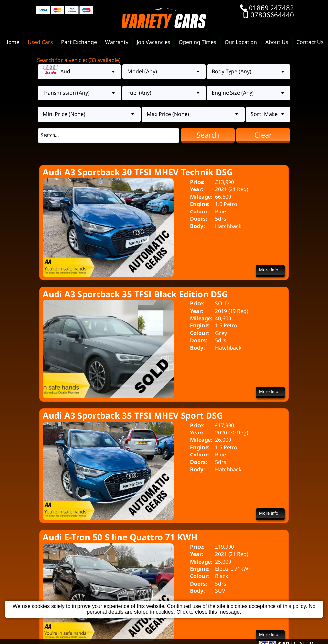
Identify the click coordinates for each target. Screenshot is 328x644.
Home (12, 42)
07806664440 (272, 15)
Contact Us (310, 42)
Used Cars (40, 42)
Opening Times (197, 42)
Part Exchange (79, 42)
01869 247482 (271, 8)
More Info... (270, 270)
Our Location (241, 42)
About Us (277, 42)
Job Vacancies (153, 42)
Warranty (117, 42)
